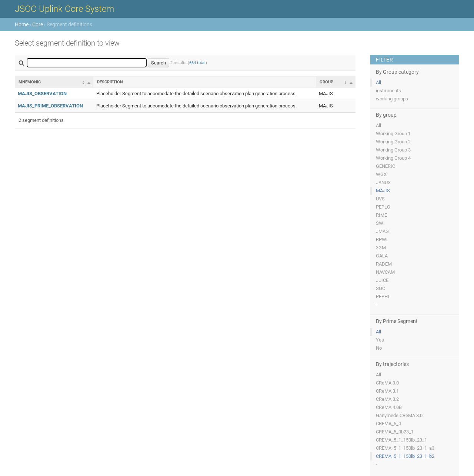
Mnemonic (30, 82)
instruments (388, 91)
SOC (380, 288)
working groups (392, 99)
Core (38, 24)
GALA (382, 256)
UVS (380, 199)
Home (22, 24)
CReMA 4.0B (389, 407)
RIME (381, 215)
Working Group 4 (393, 158)
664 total (197, 63)
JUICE (382, 280)
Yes (380, 340)
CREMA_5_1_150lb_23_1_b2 (405, 456)
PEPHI (383, 297)
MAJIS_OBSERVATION (42, 94)
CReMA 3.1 (387, 391)
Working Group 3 (393, 150)
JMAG (382, 231)
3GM (381, 248)
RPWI (382, 239)
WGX (381, 174)
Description (110, 82)
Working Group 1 (393, 134)
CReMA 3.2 (387, 399)
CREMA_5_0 (388, 424)
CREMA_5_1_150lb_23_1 (401, 440)
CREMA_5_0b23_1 (395, 432)
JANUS (383, 182)
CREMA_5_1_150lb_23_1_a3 (405, 448)
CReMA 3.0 (387, 383)
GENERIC (385, 166)
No (379, 348)
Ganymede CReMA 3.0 (399, 415)
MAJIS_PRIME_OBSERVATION (50, 106)
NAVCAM (385, 272)
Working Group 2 (393, 142)
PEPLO (383, 207)
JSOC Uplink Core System (64, 9)
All (378, 82)
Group (326, 82)
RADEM (384, 264)
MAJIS (383, 191)
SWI (380, 223)
